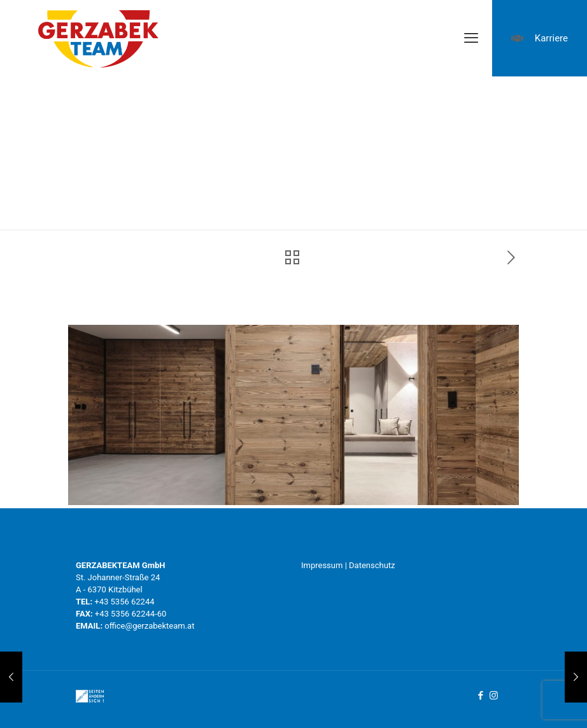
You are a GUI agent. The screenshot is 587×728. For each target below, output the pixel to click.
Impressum (322, 565)
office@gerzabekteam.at (149, 626)
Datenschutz (372, 565)
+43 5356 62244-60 (131, 614)
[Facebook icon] (480, 696)
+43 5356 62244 (124, 602)
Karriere (540, 38)
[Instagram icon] (494, 696)
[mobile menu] (471, 38)
